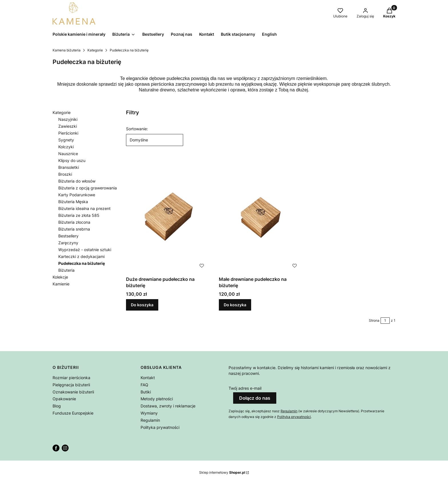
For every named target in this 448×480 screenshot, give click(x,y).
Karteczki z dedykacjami (81, 256)
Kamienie (61, 284)
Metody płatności (157, 399)
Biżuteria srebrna (74, 229)
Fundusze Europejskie (73, 413)
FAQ (144, 385)
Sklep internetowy (222, 472)
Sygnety (66, 140)
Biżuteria (66, 270)
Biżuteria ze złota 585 (79, 215)
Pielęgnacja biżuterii (71, 385)
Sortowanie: (137, 129)
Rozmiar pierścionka (71, 378)
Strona (374, 320)
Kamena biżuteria (67, 50)
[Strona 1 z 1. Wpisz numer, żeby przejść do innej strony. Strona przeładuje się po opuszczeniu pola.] (385, 321)
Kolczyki (66, 147)
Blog (57, 406)
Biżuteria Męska (73, 202)
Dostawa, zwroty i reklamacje (168, 406)
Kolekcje (60, 277)
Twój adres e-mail (245, 388)
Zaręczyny (68, 243)
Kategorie (95, 50)
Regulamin (150, 420)
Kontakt (148, 378)
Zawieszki (68, 126)
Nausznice (68, 154)
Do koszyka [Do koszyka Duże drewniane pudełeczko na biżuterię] (142, 305)
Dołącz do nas (255, 398)
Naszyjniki (68, 119)
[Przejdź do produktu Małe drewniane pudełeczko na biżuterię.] (261, 216)
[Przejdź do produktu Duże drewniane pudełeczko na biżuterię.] (168, 216)
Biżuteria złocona (74, 222)
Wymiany (149, 413)
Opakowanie (64, 399)
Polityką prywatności (294, 417)
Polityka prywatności (160, 427)
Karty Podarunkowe (77, 195)
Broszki (65, 174)
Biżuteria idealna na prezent (84, 208)
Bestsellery (68, 236)
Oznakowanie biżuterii (73, 392)
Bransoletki (69, 167)
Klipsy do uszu (72, 160)
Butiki (146, 392)
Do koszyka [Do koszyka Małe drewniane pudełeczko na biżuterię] (235, 305)
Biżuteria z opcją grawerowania (88, 188)
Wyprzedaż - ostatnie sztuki (85, 250)
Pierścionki (68, 133)
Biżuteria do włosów (77, 181)
